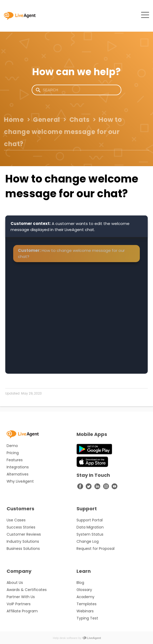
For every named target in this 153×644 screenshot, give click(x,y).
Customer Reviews (24, 534)
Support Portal (90, 520)
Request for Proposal (95, 549)
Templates (87, 604)
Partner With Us (21, 597)
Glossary (84, 590)
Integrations (18, 467)
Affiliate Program (22, 611)
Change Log (88, 541)
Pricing (13, 453)
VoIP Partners (19, 604)
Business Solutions (23, 549)
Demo (12, 446)
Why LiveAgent (20, 481)
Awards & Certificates (27, 590)
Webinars (85, 611)
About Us (15, 583)
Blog (80, 583)
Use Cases (16, 520)
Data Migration (90, 527)
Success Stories (21, 527)
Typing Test (87, 618)
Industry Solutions (23, 541)
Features (15, 460)
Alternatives (18, 474)
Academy (85, 597)
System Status (90, 534)
